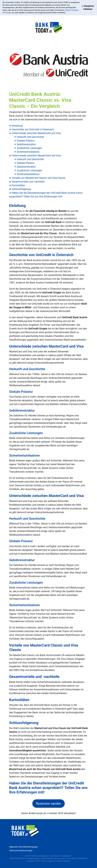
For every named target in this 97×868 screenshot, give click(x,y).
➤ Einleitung (16, 126)
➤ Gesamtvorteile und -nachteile (27, 182)
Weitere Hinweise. (72, 10)
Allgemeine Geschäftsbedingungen (23, 847)
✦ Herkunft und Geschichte (29, 137)
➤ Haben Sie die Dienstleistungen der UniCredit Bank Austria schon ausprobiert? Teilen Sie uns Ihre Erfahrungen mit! (46, 195)
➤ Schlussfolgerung (20, 189)
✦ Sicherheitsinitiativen (27, 152)
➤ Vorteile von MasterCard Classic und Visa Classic (37, 178)
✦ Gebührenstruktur (25, 144)
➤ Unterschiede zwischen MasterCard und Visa (35, 133)
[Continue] (88, 6)
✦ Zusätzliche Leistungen (28, 148)
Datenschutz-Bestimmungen (21, 851)
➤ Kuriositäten (17, 185)
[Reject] (88, 9)
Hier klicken (7, 13)
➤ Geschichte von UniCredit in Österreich (31, 129)
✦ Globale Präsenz (24, 141)
